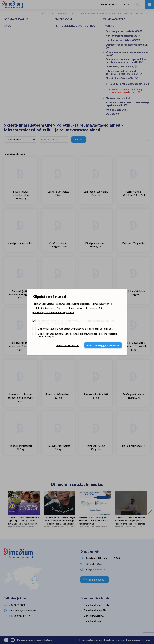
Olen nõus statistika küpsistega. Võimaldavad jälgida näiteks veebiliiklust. (75, 329)
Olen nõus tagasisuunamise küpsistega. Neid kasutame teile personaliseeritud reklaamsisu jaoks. (77, 335)
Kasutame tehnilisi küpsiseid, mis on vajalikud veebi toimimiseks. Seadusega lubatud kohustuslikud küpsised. (76, 322)
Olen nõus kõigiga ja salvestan (103, 345)
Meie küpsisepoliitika (63, 312)
